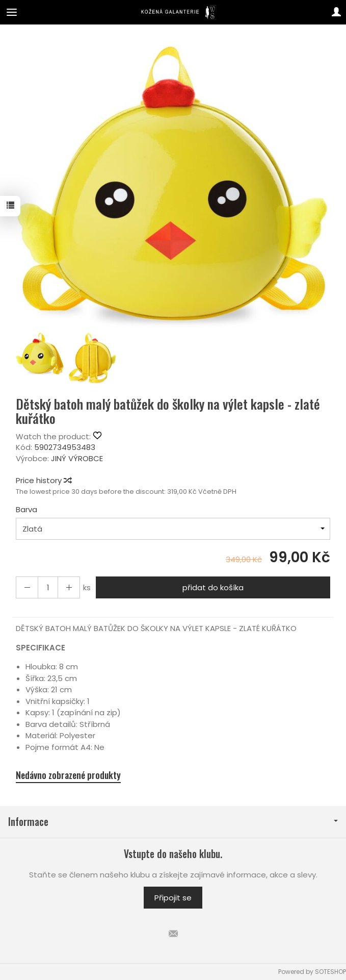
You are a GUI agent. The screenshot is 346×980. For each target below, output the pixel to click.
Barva (26, 509)
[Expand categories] (12, 12)
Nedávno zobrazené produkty (68, 775)
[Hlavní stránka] (173, 12)
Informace (173, 822)
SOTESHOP (330, 972)
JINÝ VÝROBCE (77, 458)
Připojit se (173, 898)
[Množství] (48, 587)
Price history (43, 480)
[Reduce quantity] (69, 587)
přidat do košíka (213, 587)
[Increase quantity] (27, 587)
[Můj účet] (336, 12)
